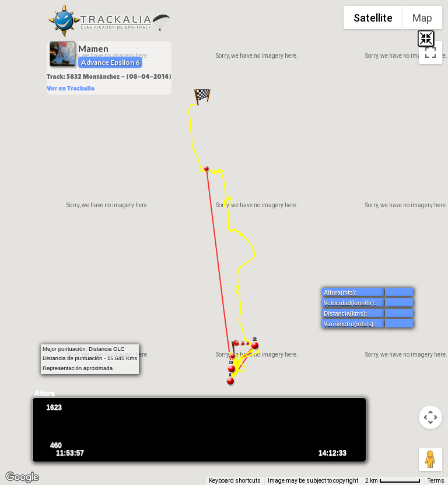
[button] (202, 97)
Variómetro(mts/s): (349, 324)
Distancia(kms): (345, 314)
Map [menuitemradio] (422, 18)
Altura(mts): (340, 293)
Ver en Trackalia (71, 88)
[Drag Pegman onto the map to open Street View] (430, 459)
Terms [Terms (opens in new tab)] (436, 481)
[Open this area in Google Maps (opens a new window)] (22, 477)
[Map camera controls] (430, 417)
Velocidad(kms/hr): (350, 303)
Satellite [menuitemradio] (373, 18)
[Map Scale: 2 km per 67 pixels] (393, 481)
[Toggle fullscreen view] (430, 53)
